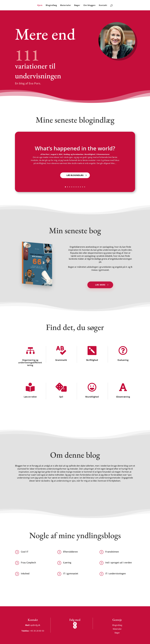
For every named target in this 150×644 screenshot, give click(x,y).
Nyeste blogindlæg (52, 91)
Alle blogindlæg (82, 91)
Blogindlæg (51, 5)
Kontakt (103, 5)
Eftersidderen (70, 552)
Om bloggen (90, 5)
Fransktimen (112, 552)
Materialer (66, 5)
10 (85, 187)
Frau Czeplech (28, 563)
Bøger (77, 5)
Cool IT (25, 552)
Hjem (40, 5)
